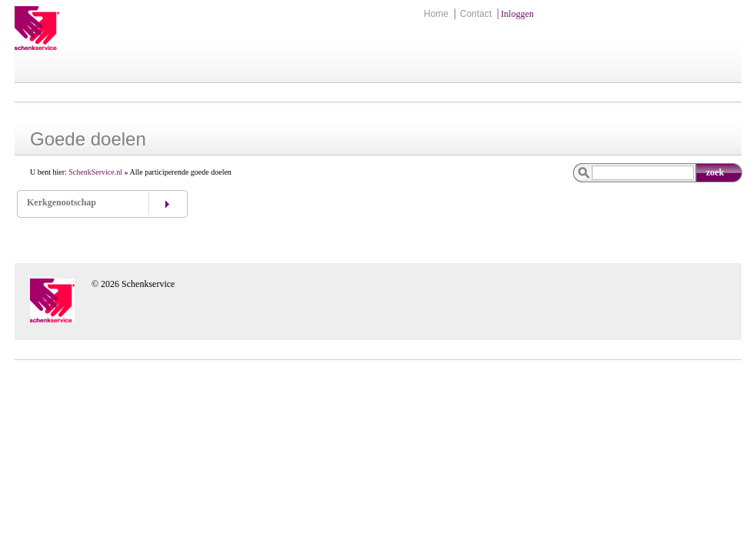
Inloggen (517, 14)
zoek (715, 172)
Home (436, 14)
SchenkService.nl (95, 172)
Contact (476, 14)
